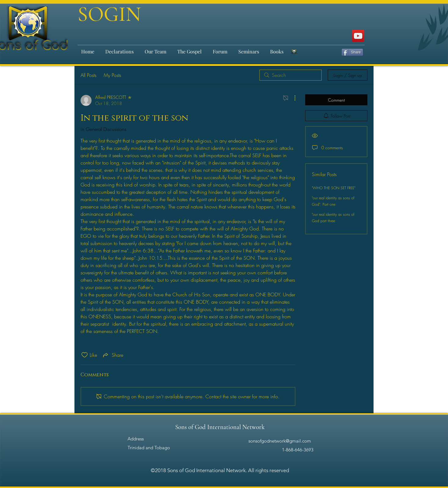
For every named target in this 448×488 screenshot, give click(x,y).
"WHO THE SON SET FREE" (334, 188)
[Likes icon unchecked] (85, 355)
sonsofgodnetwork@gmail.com (280, 441)
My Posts (112, 75)
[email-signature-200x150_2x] (294, 52)
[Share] (352, 52)
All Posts (89, 75)
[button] (155, 49)
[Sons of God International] (358, 36)
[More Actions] (292, 98)
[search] (291, 75)
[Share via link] (113, 355)
